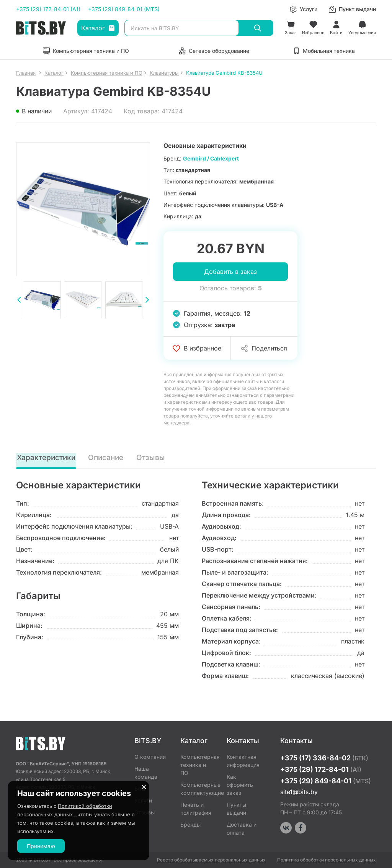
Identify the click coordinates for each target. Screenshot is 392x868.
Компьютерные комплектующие (198, 789)
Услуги (143, 800)
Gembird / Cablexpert (211, 158)
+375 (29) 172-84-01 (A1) (48, 9)
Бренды (190, 825)
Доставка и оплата (242, 829)
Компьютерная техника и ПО (198, 765)
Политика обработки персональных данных (327, 860)
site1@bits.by (299, 792)
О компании (150, 757)
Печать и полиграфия (196, 809)
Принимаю (41, 846)
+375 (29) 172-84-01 (321, 769)
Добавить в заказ (230, 272)
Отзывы (153, 458)
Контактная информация (243, 761)
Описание (108, 458)
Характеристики (47, 458)
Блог (140, 789)
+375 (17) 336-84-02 (324, 758)
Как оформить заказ (240, 785)
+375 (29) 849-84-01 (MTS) (124, 9)
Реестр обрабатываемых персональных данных (211, 860)
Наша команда (146, 773)
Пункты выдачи (236, 809)
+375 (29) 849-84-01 (326, 781)
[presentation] (19, 301)
